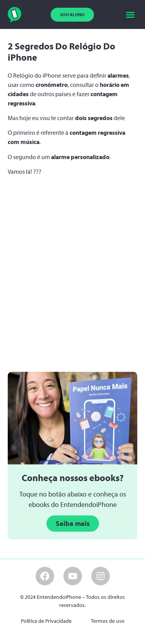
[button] (130, 15)
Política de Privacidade (46, 621)
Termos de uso (108, 621)
